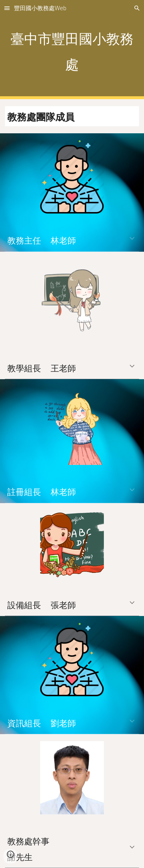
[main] (72, 50)
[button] (7, 8)
